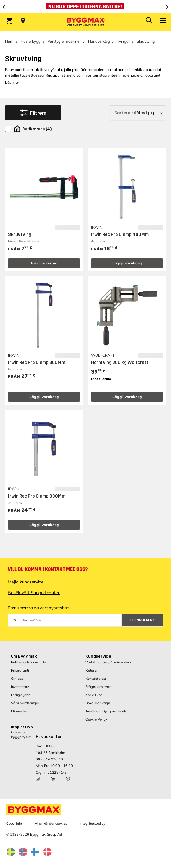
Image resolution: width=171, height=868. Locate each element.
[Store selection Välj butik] (23, 21)
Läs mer (12, 82)
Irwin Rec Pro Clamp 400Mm (120, 234)
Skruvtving (20, 234)
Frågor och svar (98, 687)
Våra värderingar (25, 703)
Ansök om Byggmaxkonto (106, 711)
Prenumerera (142, 620)
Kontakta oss (96, 679)
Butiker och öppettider (29, 662)
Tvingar (123, 41)
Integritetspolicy (92, 823)
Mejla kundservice (26, 582)
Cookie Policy (96, 719)
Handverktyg (99, 41)
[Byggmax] (85, 22)
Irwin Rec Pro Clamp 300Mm (37, 496)
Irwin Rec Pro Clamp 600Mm (37, 362)
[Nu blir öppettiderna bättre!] (85, 7)
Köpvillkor (94, 695)
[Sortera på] (138, 113)
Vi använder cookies (51, 823)
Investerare (20, 687)
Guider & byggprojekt (21, 735)
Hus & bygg (31, 41)
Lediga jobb (21, 695)
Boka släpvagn (98, 703)
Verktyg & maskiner (64, 41)
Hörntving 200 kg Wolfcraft (120, 362)
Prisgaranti (20, 670)
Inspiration (22, 727)
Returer (92, 670)
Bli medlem (20, 711)
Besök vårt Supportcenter (34, 593)
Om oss (17, 679)
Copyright (14, 823)
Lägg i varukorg (127, 263)
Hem (9, 41)
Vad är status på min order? (108, 662)
